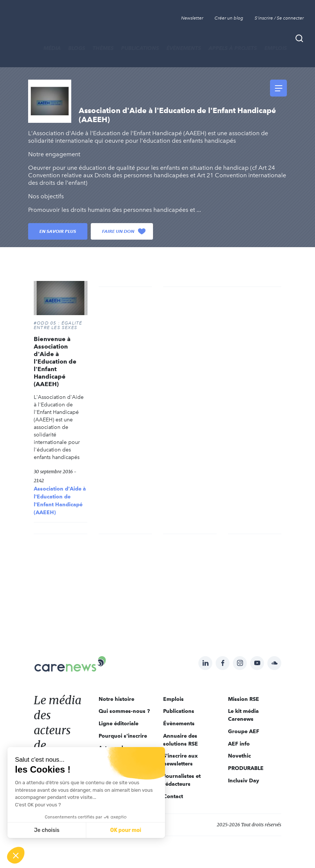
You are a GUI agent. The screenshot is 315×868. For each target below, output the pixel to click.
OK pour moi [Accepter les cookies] (126, 830)
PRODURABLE (246, 768)
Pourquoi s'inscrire (123, 736)
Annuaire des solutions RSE (181, 740)
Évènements (184, 48)
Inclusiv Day (244, 780)
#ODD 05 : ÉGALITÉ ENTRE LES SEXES (58, 325)
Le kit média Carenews (243, 715)
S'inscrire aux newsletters (180, 760)
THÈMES (103, 48)
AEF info (239, 744)
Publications (140, 48)
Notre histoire (116, 699)
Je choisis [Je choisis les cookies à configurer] (47, 830)
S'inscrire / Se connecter (279, 18)
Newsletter (192, 18)
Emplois (276, 48)
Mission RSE (244, 699)
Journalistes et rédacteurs (182, 780)
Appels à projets (233, 48)
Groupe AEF (244, 731)
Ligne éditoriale (118, 723)
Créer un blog (229, 18)
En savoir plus (58, 231)
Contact (173, 796)
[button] (16, 855)
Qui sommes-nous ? (124, 711)
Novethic (239, 756)
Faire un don (124, 231)
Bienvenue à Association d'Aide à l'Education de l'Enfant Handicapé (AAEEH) (55, 362)
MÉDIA (52, 48)
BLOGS (77, 48)
